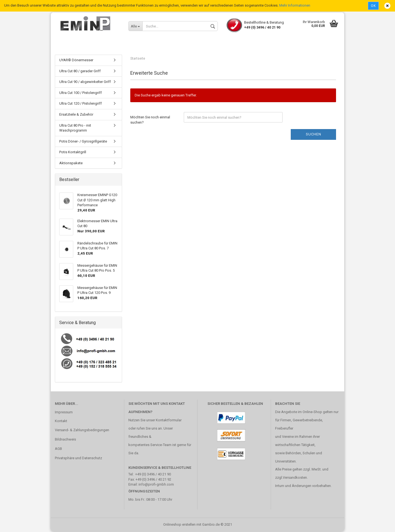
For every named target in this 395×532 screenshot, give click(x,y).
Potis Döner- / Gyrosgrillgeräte (83, 142)
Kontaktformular (169, 420)
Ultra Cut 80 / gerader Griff (80, 71)
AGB (58, 449)
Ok (373, 6)
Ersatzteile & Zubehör (76, 115)
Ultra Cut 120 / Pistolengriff (81, 104)
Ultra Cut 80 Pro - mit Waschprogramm (75, 128)
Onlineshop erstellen (179, 525)
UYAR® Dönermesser (76, 60)
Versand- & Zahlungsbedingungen (82, 430)
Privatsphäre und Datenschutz (78, 458)
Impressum (64, 412)
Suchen (314, 134)
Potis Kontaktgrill (73, 152)
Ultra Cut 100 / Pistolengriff (81, 93)
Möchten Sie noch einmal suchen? (150, 120)
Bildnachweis (65, 440)
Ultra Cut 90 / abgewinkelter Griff (85, 82)
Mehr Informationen (295, 5)
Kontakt (61, 421)
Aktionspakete (71, 163)
